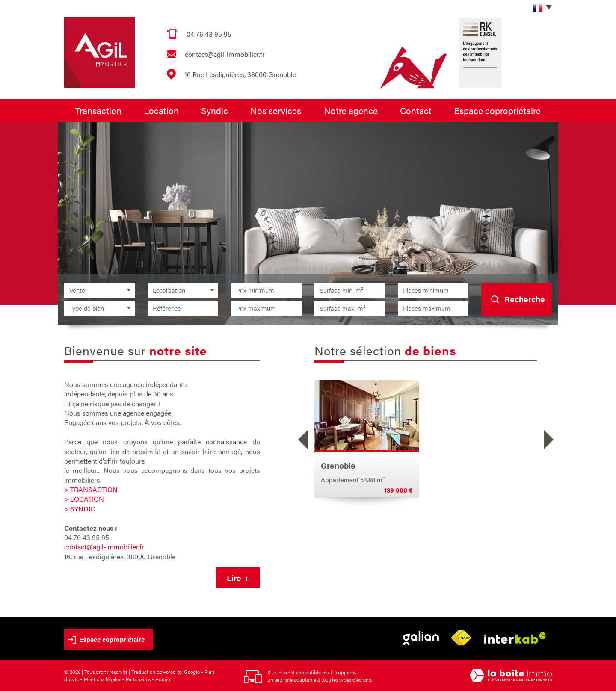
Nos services (276, 110)
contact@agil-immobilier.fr (225, 54)
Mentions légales (102, 679)
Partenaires (138, 679)
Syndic (215, 110)
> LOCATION (84, 499)
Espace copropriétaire (497, 110)
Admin (163, 679)
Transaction (98, 110)
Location (161, 110)
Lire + (238, 578)
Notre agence (351, 110)
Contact (416, 110)
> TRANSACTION (91, 489)
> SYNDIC (80, 509)
